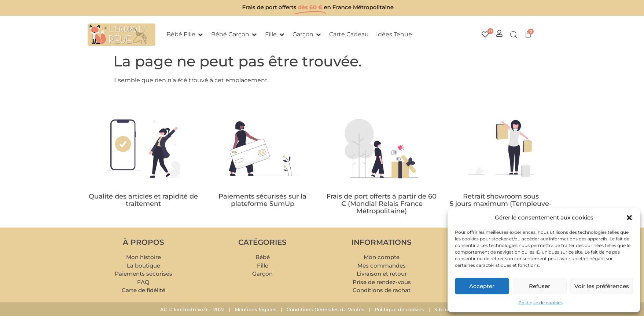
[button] (629, 218)
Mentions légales (255, 309)
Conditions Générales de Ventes (325, 309)
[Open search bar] (514, 35)
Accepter (482, 286)
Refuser (540, 286)
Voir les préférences (602, 286)
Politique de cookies (540, 303)
